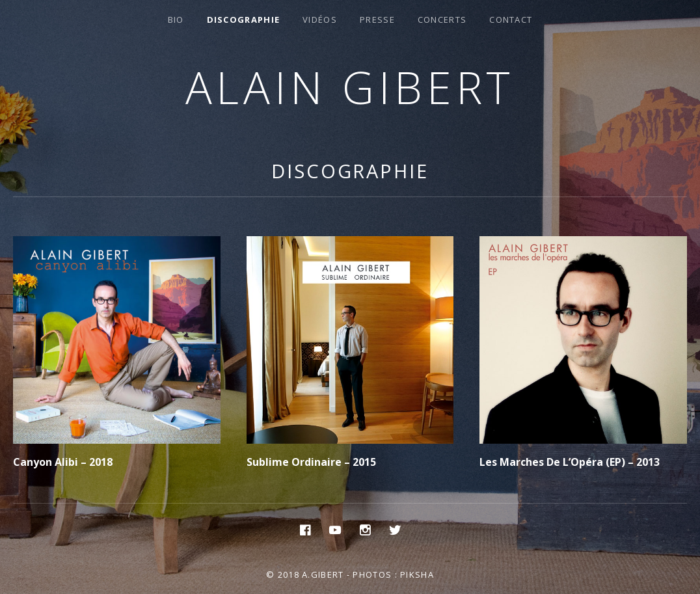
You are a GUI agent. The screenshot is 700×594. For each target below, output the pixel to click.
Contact (511, 20)
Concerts (442, 20)
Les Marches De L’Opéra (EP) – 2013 (570, 462)
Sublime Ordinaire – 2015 (311, 462)
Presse (377, 20)
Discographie (244, 20)
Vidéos (320, 20)
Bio (176, 20)
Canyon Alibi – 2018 (63, 462)
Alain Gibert (350, 87)
